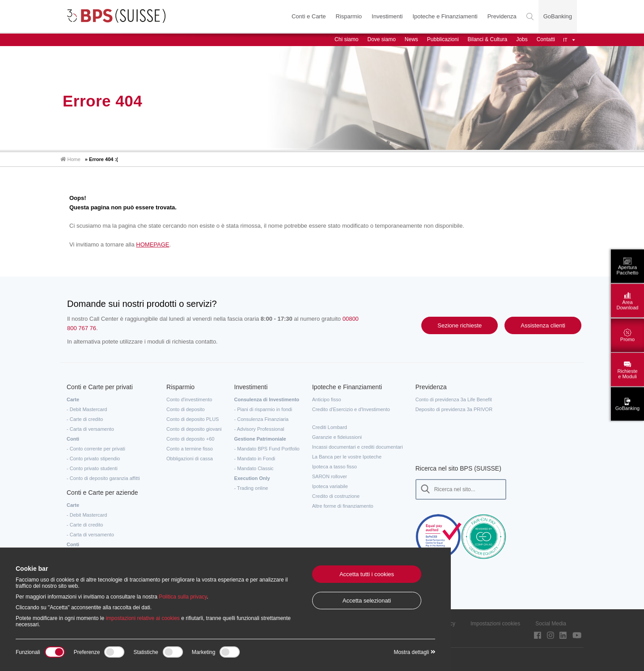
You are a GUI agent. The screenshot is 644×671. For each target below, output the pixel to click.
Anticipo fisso (327, 399)
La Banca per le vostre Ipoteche (347, 457)
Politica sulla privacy (183, 597)
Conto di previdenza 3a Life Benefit (454, 399)
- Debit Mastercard (87, 409)
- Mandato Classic (254, 468)
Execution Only (252, 478)
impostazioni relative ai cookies (142, 618)
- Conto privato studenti (92, 468)
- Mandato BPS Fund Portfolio (267, 449)
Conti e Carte (309, 16)
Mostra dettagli (414, 652)
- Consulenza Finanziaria (262, 419)
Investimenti (387, 16)
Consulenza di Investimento (267, 399)
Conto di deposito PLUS (193, 419)
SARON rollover (330, 476)
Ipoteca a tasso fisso (335, 467)
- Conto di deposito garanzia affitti (103, 478)
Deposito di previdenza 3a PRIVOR (454, 409)
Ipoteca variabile (330, 486)
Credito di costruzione (336, 496)
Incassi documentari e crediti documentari (358, 447)
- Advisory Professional (259, 429)
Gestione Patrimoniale (260, 439)
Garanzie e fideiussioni (337, 437)
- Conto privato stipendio (93, 459)
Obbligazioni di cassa (190, 459)
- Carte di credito (85, 419)
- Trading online (251, 488)
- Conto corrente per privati (96, 449)
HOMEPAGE (153, 244)
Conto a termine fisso (190, 449)
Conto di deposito (186, 409)
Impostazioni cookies (495, 624)
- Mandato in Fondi (255, 459)
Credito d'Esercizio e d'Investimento (351, 409)
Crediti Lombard (330, 427)
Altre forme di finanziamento (343, 506)
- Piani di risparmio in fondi (263, 409)
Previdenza (502, 16)
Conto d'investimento (189, 399)
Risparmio (349, 16)
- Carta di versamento (90, 429)
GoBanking (558, 16)
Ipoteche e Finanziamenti (445, 16)
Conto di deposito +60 (190, 439)
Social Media (551, 624)
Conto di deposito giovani (194, 429)
